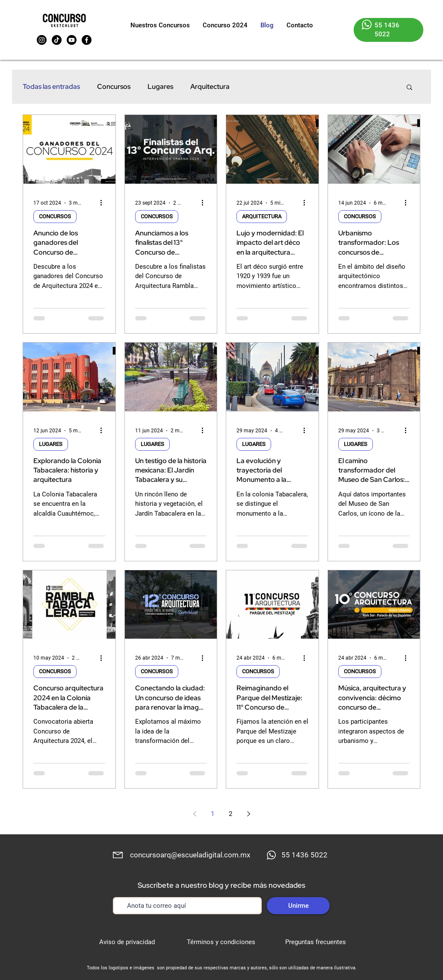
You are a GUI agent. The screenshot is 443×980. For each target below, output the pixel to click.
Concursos (114, 87)
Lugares (160, 87)
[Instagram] (42, 40)
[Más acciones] (104, 203)
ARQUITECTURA (262, 216)
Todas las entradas (51, 87)
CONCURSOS (55, 216)
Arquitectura (210, 87)
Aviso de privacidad (127, 942)
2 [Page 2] (230, 814)
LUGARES (51, 444)
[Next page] (248, 814)
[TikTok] (57, 40)
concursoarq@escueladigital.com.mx (190, 855)
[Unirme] (298, 906)
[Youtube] (72, 40)
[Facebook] (87, 40)
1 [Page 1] (213, 814)
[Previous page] (195, 814)
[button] (409, 88)
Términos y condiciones (221, 942)
